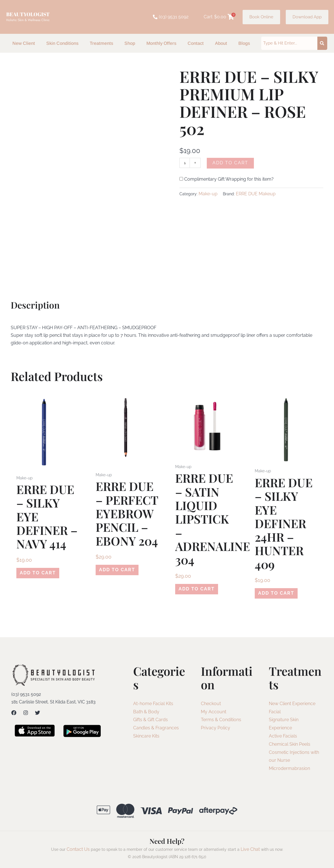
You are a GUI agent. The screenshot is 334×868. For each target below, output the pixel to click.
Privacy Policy (216, 730)
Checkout (211, 706)
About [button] (221, 43)
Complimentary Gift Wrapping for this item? (227, 180)
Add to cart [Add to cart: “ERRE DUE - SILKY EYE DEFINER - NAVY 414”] (34, 574)
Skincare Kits (146, 738)
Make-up (208, 194)
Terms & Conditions (221, 722)
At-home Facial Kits (153, 706)
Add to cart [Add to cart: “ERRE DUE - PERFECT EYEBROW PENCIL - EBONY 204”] (114, 571)
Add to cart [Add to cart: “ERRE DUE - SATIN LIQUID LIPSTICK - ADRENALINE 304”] (193, 590)
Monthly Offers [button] (161, 43)
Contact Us (78, 852)
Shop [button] (130, 43)
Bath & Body (146, 714)
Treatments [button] (101, 43)
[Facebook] (14, 715)
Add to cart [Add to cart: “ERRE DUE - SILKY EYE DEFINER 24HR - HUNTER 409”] (273, 594)
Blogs (244, 43)
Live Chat (250, 852)
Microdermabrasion (289, 771)
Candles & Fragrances (156, 730)
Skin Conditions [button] (62, 43)
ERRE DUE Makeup (256, 194)
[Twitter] (38, 715)
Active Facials (283, 738)
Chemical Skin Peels (290, 746)
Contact (196, 43)
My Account (214, 714)
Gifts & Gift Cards (150, 722)
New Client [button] (24, 43)
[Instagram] (26, 715)
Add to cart (232, 163)
